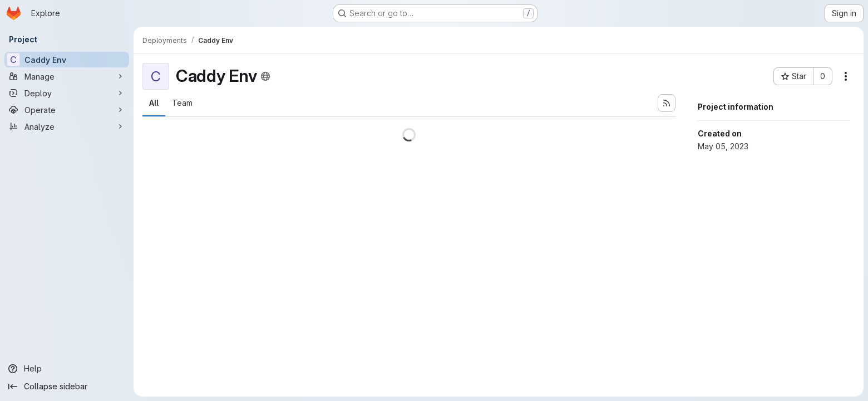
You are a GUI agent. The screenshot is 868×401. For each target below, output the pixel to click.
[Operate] (67, 110)
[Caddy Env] (67, 60)
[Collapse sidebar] (67, 387)
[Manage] (67, 76)
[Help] (67, 369)
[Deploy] (67, 93)
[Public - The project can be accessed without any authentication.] (265, 76)
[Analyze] (67, 126)
